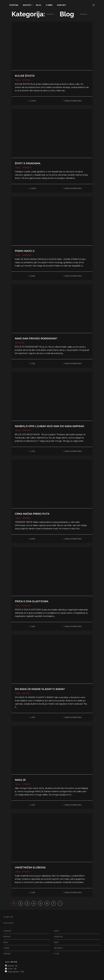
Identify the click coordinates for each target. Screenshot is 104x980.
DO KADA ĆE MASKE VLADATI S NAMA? (40, 689)
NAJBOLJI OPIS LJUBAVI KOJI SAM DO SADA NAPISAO (50, 426)
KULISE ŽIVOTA (25, 76)
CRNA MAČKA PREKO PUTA (32, 514)
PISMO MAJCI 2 (25, 251)
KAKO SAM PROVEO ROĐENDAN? (36, 339)
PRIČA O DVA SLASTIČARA (32, 601)
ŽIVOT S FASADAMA (28, 163)
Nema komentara (73, 101)
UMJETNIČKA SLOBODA (30, 868)
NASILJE (20, 780)
